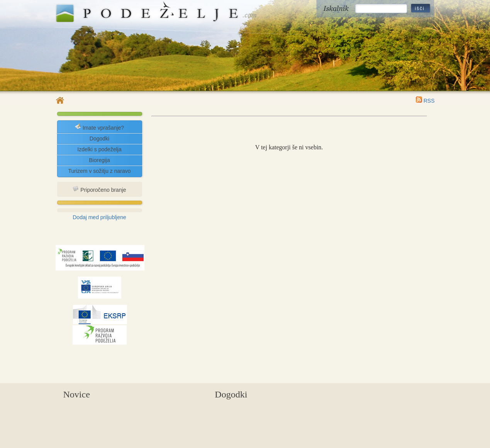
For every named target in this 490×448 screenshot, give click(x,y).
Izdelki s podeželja (99, 149)
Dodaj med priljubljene (99, 217)
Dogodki (99, 139)
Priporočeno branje (99, 189)
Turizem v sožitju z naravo (99, 171)
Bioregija (99, 160)
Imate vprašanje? (99, 127)
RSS (425, 101)
